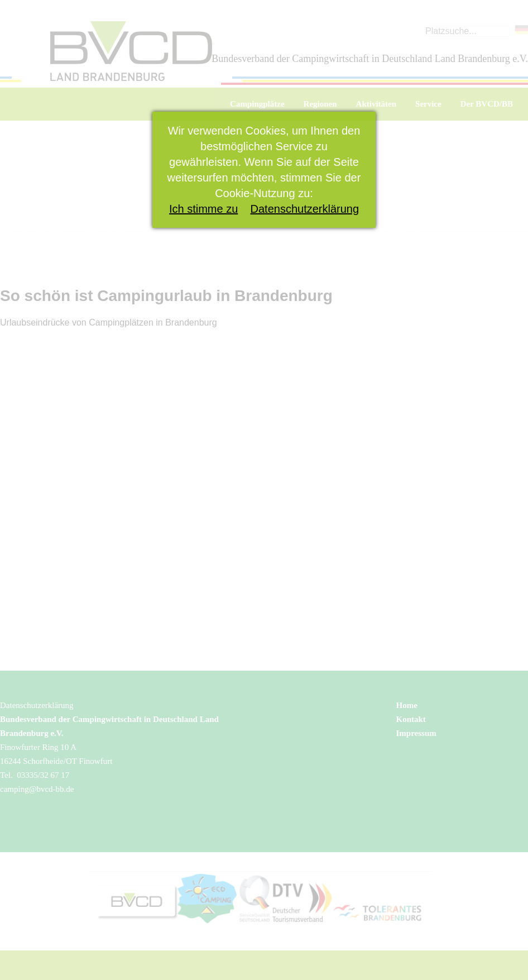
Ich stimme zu (203, 209)
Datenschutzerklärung (305, 209)
